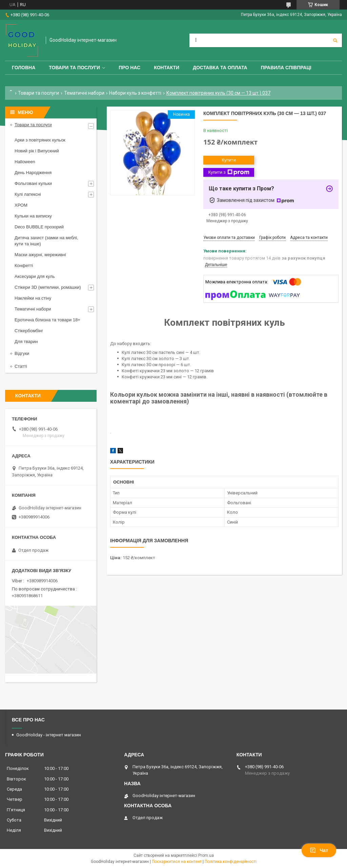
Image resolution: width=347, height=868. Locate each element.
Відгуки (22, 353)
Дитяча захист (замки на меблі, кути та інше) (46, 241)
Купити (229, 160)
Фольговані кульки (33, 183)
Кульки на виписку (33, 216)
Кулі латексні (28, 194)
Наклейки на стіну (33, 298)
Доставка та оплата (220, 68)
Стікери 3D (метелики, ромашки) (48, 287)
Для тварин (26, 342)
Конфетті (24, 266)
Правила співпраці (286, 68)
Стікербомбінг (29, 331)
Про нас (129, 68)
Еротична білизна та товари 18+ (47, 320)
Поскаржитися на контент (177, 862)
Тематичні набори (84, 93)
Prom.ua (206, 855)
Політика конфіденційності (231, 862)
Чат (319, 850)
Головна (24, 68)
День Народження (33, 173)
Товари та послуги (74, 68)
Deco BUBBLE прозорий (39, 227)
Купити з (229, 172)
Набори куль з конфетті (135, 93)
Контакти (167, 68)
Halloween (25, 162)
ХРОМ (21, 205)
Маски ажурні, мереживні (40, 255)
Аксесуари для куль (35, 276)
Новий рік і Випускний (37, 151)
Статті (21, 366)
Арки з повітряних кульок (40, 140)
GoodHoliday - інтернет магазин (49, 735)
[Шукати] (335, 40)
